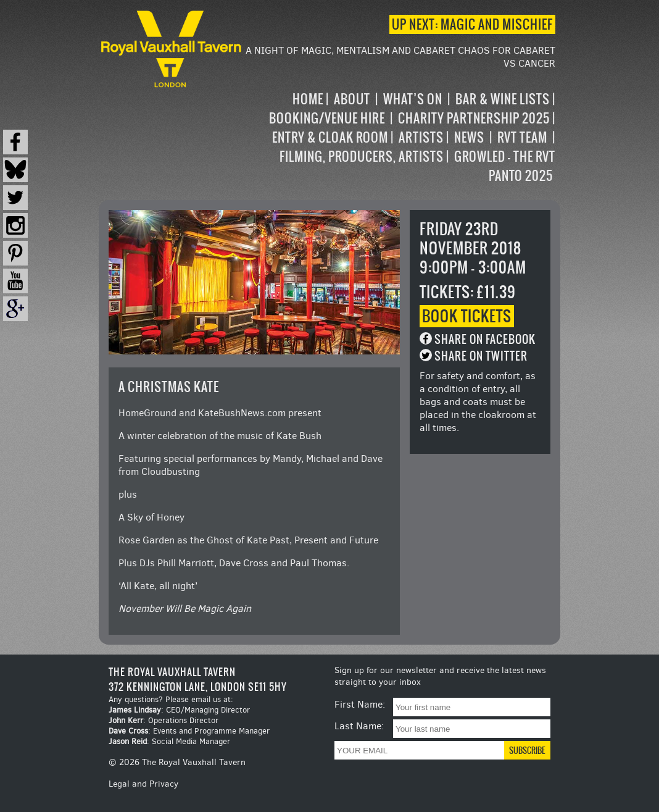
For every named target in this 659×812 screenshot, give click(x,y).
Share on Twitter (481, 356)
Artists (421, 137)
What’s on (413, 99)
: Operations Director (164, 720)
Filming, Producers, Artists (362, 157)
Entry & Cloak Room (330, 137)
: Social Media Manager (169, 741)
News (469, 137)
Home (308, 99)
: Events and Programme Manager (189, 731)
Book (467, 316)
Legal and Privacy (143, 784)
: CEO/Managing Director (179, 710)
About (352, 99)
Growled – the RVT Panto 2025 (505, 166)
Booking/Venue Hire (327, 118)
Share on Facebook (485, 339)
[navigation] (400, 137)
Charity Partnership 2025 (474, 118)
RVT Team (522, 137)
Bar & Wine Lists (503, 99)
